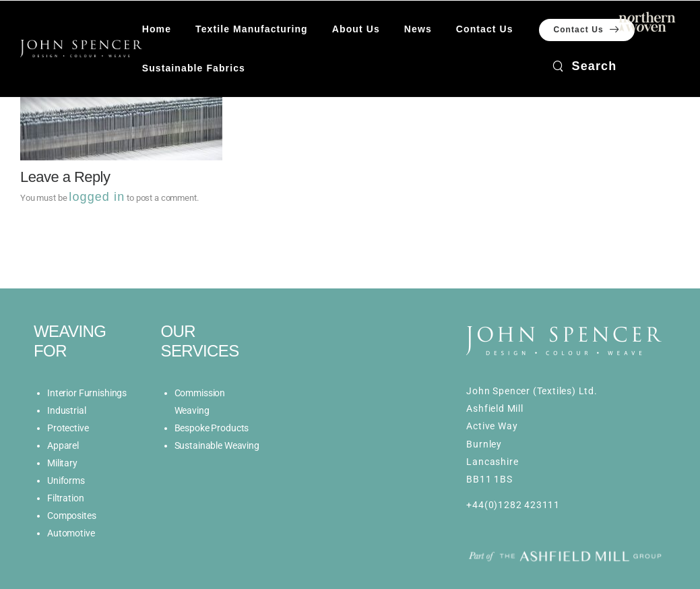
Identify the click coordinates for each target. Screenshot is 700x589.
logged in (97, 197)
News (418, 29)
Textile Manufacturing (252, 29)
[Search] (584, 66)
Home (157, 29)
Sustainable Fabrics (194, 68)
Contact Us (485, 29)
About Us (356, 29)
